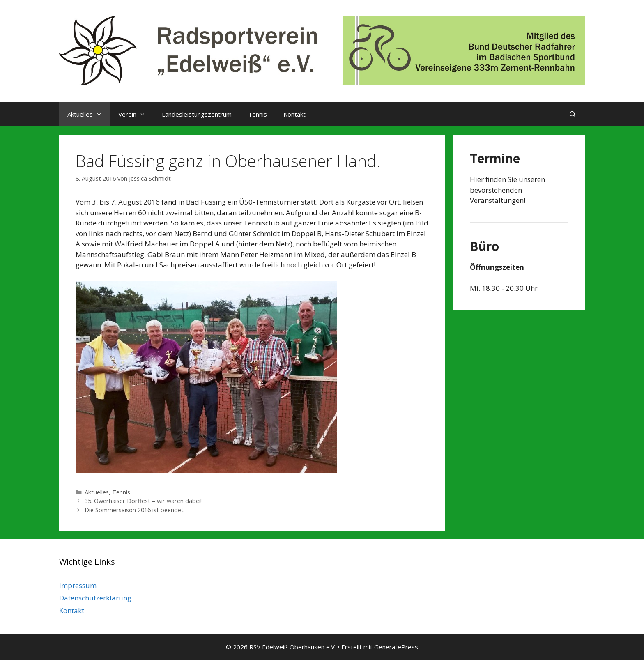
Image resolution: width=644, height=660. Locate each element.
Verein (136, 114)
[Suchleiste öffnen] (573, 114)
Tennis (258, 114)
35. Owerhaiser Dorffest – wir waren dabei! (143, 501)
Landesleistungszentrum (197, 114)
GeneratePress (396, 647)
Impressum (78, 585)
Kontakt (294, 114)
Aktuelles (89, 114)
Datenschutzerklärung (95, 598)
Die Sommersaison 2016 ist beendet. (135, 510)
